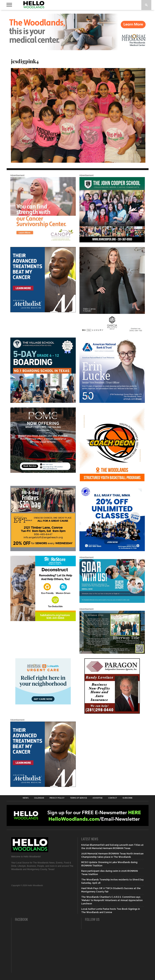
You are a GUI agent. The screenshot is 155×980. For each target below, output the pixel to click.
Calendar (39, 798)
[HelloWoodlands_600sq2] (112, 242)
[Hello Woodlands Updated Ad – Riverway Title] (112, 653)
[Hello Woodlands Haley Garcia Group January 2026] (112, 332)
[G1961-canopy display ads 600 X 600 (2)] (43, 242)
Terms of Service (79, 798)
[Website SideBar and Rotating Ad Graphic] (112, 481)
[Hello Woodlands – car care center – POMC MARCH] (43, 472)
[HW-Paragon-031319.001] (112, 713)
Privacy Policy (57, 798)
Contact (113, 798)
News (26, 798)
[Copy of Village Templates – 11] (43, 402)
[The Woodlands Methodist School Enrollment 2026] (112, 602)
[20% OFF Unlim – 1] (112, 550)
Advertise (98, 798)
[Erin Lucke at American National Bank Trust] (112, 402)
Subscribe (127, 798)
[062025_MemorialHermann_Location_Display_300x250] (43, 704)
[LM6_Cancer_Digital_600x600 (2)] (43, 312)
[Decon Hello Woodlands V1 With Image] (43, 620)
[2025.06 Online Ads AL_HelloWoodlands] (43, 550)
